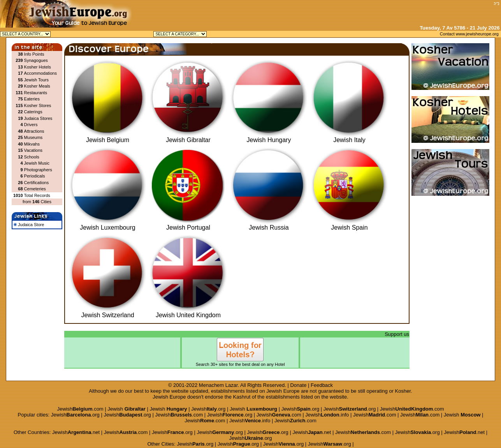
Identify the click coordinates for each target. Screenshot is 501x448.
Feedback (322, 385)
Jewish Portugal (188, 225)
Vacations (33, 150)
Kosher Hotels (38, 67)
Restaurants (36, 93)
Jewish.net (76, 432)
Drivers (31, 125)
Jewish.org (208, 409)
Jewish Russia (269, 225)
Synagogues (36, 60)
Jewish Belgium (108, 137)
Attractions (34, 131)
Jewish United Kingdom (188, 312)
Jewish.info (327, 415)
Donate (298, 385)
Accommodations (40, 73)
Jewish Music (37, 163)
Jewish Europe (283, 391)
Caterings (33, 112)
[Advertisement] (400, 12)
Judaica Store (29, 225)
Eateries (32, 99)
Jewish (127, 409)
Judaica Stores (38, 118)
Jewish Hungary (269, 137)
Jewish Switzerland (108, 312)
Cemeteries (35, 189)
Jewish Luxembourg (108, 225)
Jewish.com (80, 409)
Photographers (38, 170)
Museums (33, 137)
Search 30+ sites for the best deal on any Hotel (240, 362)
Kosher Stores (38, 105)
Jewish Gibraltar (188, 137)
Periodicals (35, 176)
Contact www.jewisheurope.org (469, 34)
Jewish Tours (36, 80)
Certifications (37, 183)
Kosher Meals (37, 86)
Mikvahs (32, 144)
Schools (32, 157)
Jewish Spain (349, 225)
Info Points (34, 54)
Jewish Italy (349, 137)
